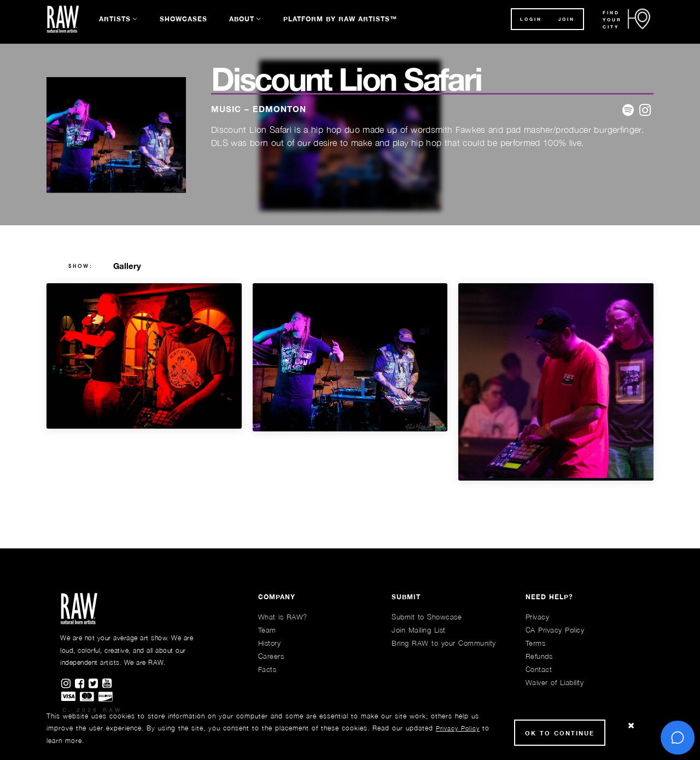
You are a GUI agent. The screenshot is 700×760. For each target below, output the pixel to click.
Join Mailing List (419, 630)
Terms (536, 643)
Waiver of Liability (555, 682)
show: (81, 266)
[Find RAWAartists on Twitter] (95, 684)
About (242, 19)
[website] (645, 111)
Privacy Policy (458, 728)
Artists (115, 19)
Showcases (183, 19)
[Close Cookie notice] (631, 726)
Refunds (539, 656)
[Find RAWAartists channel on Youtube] (108, 684)
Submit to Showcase (427, 617)
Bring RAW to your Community (444, 643)
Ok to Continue (560, 733)
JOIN (567, 19)
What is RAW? (283, 617)
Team (267, 630)
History (270, 643)
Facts (267, 669)
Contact (539, 669)
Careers (271, 656)
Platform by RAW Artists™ (340, 19)
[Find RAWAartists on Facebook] (82, 684)
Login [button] (531, 19)
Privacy (538, 617)
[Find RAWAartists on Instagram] (68, 684)
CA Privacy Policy (555, 630)
